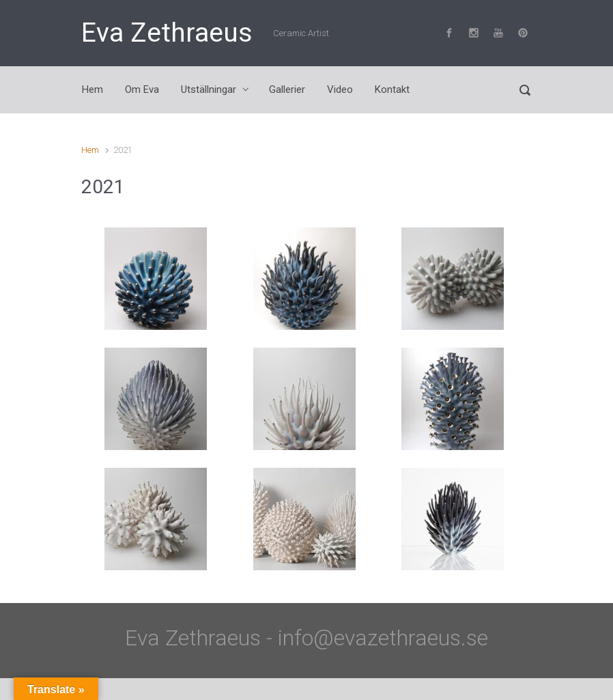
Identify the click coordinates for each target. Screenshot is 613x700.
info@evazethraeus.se (383, 638)
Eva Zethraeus (167, 33)
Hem (90, 150)
